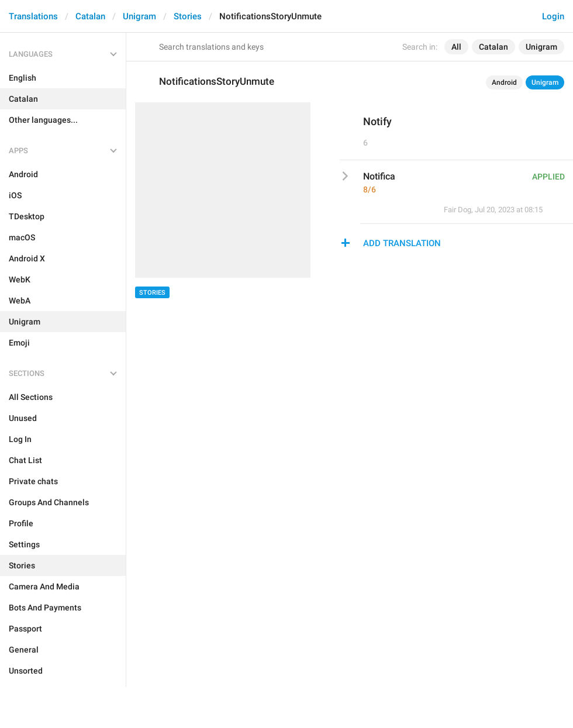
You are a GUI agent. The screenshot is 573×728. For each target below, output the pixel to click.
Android (504, 82)
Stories (188, 16)
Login (553, 16)
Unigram (139, 16)
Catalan (90, 16)
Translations (33, 16)
